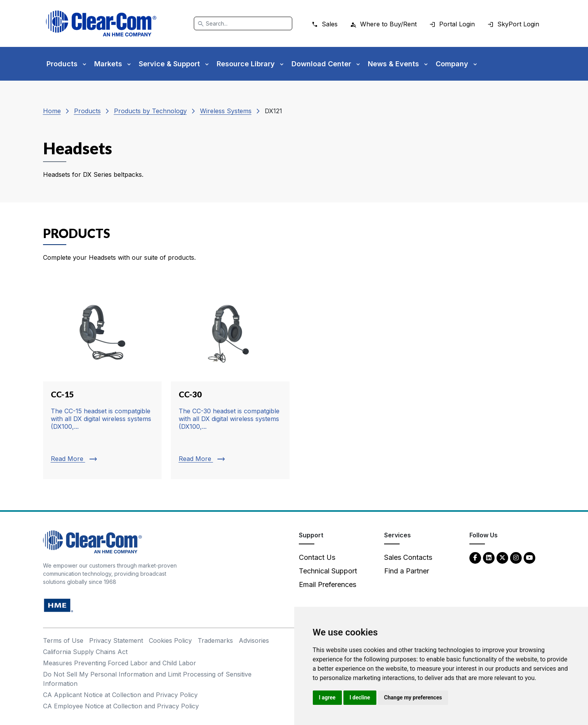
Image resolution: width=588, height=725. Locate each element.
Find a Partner (407, 571)
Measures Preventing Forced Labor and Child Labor (120, 663)
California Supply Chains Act (85, 652)
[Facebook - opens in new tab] (475, 557)
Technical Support (328, 571)
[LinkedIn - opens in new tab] (489, 557)
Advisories (254, 640)
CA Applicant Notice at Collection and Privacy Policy (120, 695)
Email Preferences (328, 584)
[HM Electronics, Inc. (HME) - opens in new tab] (59, 605)
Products (87, 111)
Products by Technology (150, 111)
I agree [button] (327, 697)
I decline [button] (360, 697)
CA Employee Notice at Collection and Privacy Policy (121, 706)
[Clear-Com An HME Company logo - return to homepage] (92, 541)
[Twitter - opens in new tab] (502, 557)
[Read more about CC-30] (230, 382)
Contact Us (317, 557)
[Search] (243, 23)
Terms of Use (63, 640)
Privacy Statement (116, 640)
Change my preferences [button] (413, 697)
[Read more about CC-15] (102, 382)
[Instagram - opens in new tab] (516, 557)
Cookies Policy (170, 640)
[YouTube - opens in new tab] (529, 557)
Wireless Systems (226, 111)
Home (52, 111)
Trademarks (215, 640)
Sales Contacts (408, 557)
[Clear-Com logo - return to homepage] (101, 23)
